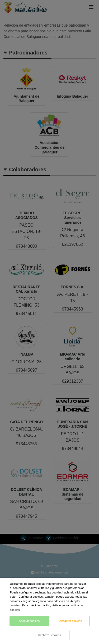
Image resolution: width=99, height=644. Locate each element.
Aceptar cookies (29, 621)
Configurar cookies (70, 621)
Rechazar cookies (49, 635)
